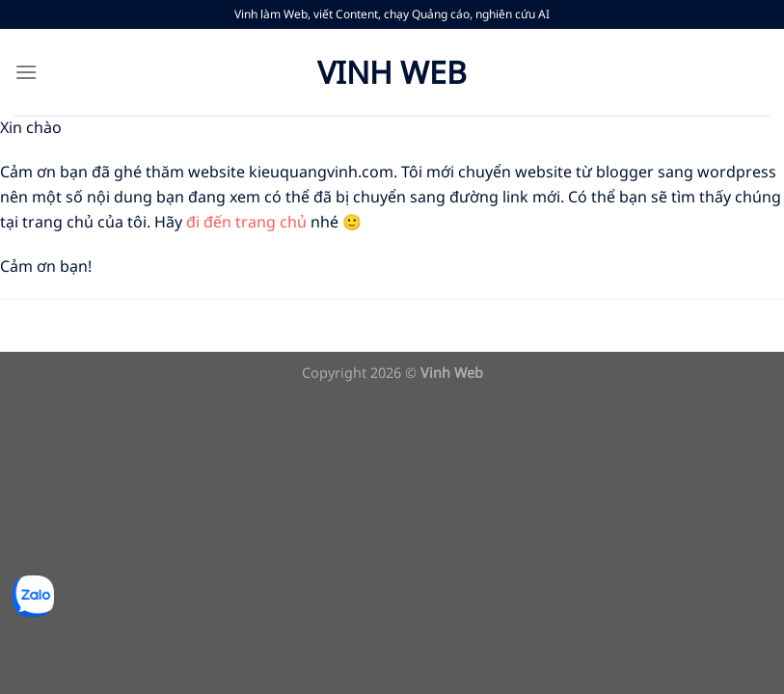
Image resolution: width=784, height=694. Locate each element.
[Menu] (26, 72)
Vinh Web (392, 72)
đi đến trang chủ (246, 222)
